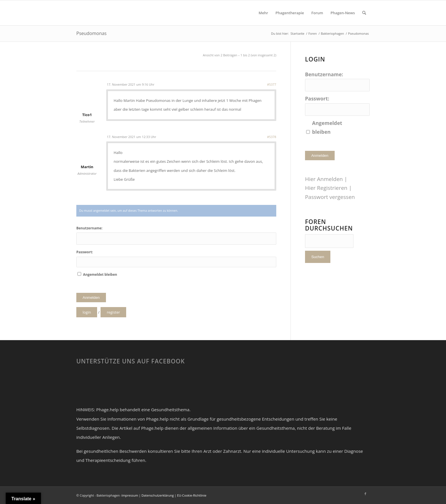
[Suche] (364, 13)
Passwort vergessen (330, 197)
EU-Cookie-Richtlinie (192, 495)
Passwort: (85, 252)
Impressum (130, 495)
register (113, 312)
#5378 (272, 137)
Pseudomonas (91, 33)
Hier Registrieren (326, 188)
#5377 (272, 84)
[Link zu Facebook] (365, 494)
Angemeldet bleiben (100, 274)
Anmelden (91, 298)
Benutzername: (89, 228)
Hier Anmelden (324, 179)
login (87, 312)
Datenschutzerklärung (158, 495)
